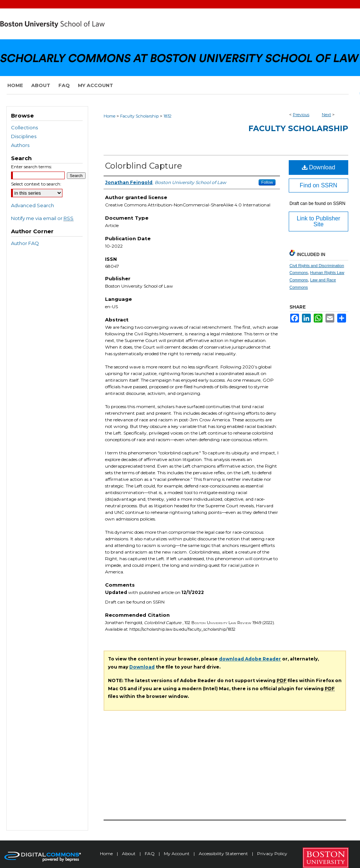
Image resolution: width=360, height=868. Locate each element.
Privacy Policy (272, 853)
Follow (267, 182)
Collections (24, 127)
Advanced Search (33, 205)
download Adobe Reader (250, 659)
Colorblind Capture (144, 166)
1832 (168, 116)
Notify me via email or (42, 218)
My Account (177, 853)
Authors (20, 145)
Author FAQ (25, 243)
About (129, 853)
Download (319, 167)
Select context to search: (36, 184)
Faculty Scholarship (139, 116)
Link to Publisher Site (318, 221)
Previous (301, 115)
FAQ (150, 853)
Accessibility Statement (224, 853)
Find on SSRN (318, 185)
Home (109, 116)
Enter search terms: (32, 167)
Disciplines (24, 136)
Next (326, 115)
